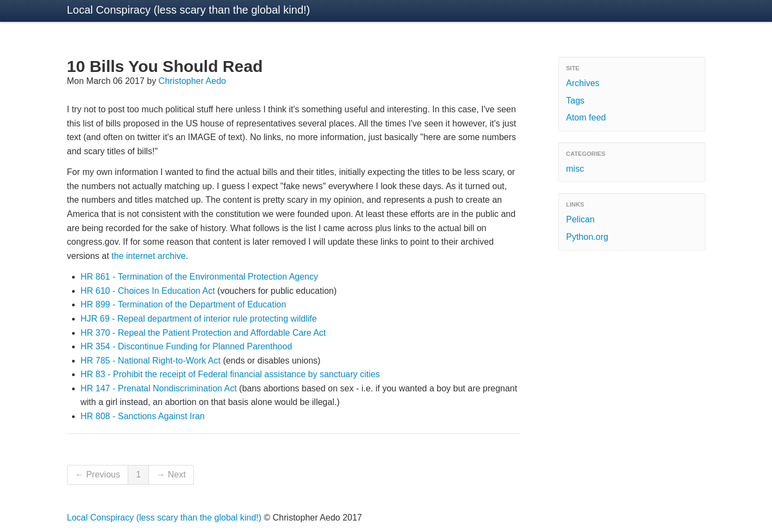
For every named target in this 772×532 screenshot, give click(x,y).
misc (575, 169)
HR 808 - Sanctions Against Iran (143, 416)
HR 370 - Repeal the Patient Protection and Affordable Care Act (204, 333)
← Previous (98, 474)
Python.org (587, 237)
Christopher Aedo (193, 81)
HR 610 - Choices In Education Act (148, 291)
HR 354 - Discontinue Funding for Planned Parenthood (187, 346)
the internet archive (148, 256)
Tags (576, 101)
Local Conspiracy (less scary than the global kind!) (189, 10)
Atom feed (586, 117)
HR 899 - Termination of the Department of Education (184, 304)
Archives (583, 83)
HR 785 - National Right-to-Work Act (151, 361)
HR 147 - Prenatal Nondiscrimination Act (159, 388)
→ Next (171, 474)
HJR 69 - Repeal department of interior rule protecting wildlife (199, 319)
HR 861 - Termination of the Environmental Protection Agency (200, 277)
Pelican (581, 219)
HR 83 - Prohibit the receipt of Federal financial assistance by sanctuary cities (231, 374)
